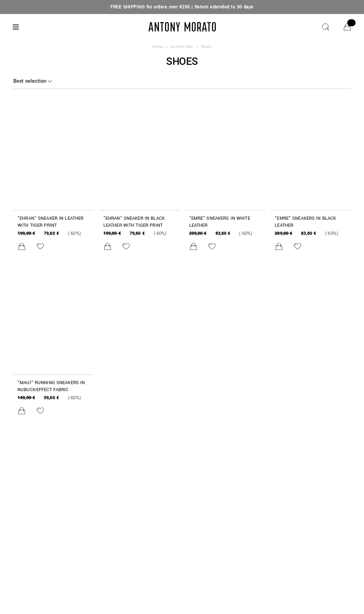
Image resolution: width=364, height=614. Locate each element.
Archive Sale (181, 47)
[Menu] (16, 27)
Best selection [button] (30, 81)
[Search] (326, 27)
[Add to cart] (22, 246)
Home (157, 47)
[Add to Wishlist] (40, 246)
